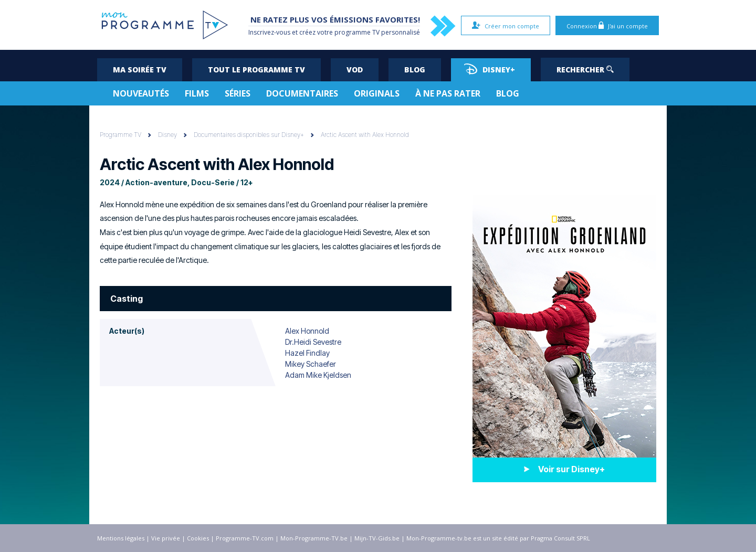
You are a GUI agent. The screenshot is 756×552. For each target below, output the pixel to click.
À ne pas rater (448, 93)
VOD (355, 70)
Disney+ (490, 69)
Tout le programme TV (256, 70)
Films (197, 93)
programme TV (357, 32)
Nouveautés (141, 93)
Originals (377, 93)
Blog (415, 70)
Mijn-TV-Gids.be (377, 538)
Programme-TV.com (245, 538)
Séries (238, 93)
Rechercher (585, 70)
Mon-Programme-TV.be (314, 538)
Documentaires (302, 93)
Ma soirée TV (140, 70)
